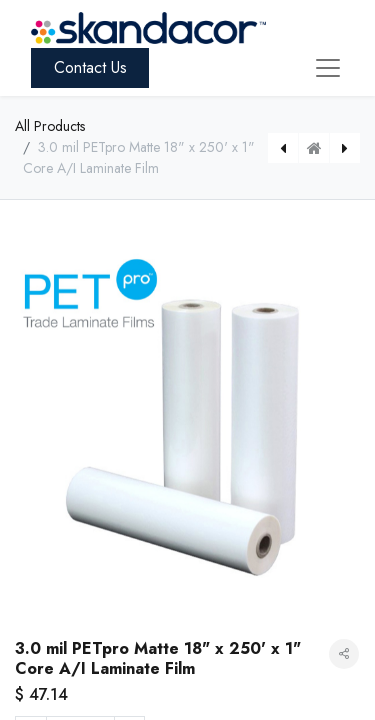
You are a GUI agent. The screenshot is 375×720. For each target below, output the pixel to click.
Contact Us (90, 67)
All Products (50, 126)
